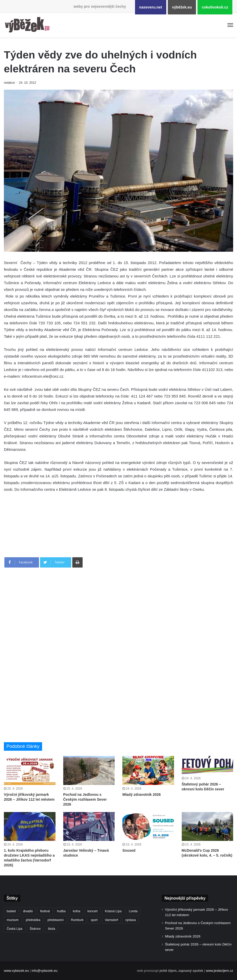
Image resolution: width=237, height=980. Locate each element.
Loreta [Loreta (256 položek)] (133, 911)
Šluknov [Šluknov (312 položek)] (35, 929)
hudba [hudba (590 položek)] (61, 911)
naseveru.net (151, 7)
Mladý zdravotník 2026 (142, 795)
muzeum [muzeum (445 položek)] (13, 920)
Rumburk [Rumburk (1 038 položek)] (77, 920)
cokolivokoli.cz (215, 7)
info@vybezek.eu (44, 971)
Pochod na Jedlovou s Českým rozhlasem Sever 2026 (85, 799)
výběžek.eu (182, 7)
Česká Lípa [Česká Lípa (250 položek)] (15, 929)
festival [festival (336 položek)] (45, 911)
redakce (10, 83)
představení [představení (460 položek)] (56, 920)
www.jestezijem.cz (220, 971)
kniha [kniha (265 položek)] (77, 911)
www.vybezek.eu (16, 971)
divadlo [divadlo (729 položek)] (28, 911)
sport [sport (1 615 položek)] (94, 920)
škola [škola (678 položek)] (51, 929)
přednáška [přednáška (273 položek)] (33, 920)
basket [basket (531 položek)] (11, 911)
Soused (129, 850)
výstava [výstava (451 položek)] (131, 920)
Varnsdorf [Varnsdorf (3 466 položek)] (111, 920)
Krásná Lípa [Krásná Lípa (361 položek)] (113, 911)
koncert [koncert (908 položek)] (93, 911)
